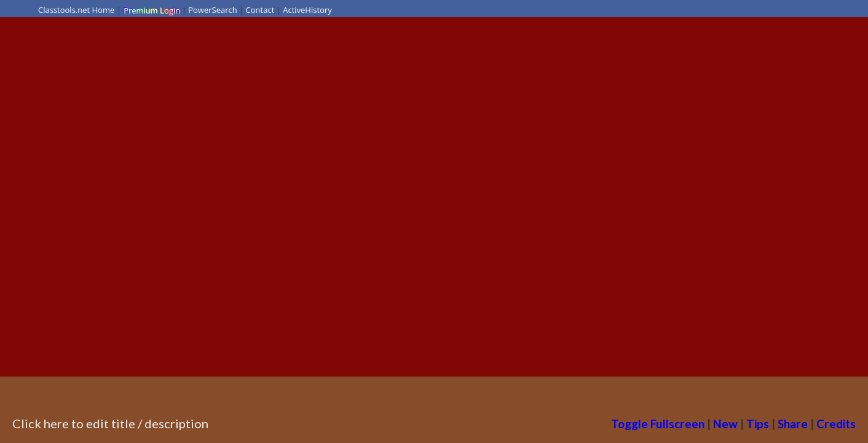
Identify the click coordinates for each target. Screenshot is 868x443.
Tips (758, 424)
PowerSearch (213, 10)
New (725, 424)
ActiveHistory (307, 10)
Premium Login (151, 10)
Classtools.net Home (76, 10)
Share (793, 424)
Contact (260, 10)
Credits (836, 424)
